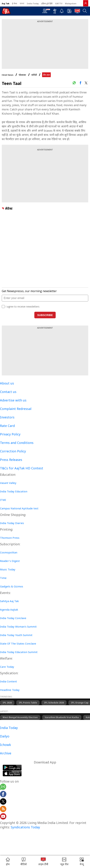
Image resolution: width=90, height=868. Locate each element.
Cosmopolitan (9, 552)
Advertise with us (13, 400)
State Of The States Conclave (18, 643)
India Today (33, 3)
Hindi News (8, 75)
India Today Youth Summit (16, 635)
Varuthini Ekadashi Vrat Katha (62, 717)
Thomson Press (10, 538)
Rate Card (7, 426)
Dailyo (5, 736)
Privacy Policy (10, 434)
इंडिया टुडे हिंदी (47, 3)
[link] (86, 3)
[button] (82, 862)
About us (7, 383)
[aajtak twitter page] (3, 802)
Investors (7, 417)
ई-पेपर (15, 3)
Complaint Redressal (16, 409)
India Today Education (14, 491)
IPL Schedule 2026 (54, 703)
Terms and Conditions (17, 443)
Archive (6, 753)
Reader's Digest (10, 561)
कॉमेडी (34, 75)
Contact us (8, 392)
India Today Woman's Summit (18, 626)
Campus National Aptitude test (19, 508)
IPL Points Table (28, 703)
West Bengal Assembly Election (20, 717)
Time (3, 578)
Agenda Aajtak (9, 610)
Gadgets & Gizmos (12, 586)
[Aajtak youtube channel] (3, 817)
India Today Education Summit (19, 652)
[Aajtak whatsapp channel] (3, 787)
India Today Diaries (12, 523)
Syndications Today (25, 827)
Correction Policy (13, 451)
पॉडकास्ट (22, 75)
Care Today (7, 667)
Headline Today (10, 690)
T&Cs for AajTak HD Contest (22, 468)
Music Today (8, 569)
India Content (8, 681)
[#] (74, 83)
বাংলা (22, 3)
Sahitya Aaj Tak (9, 601)
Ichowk (5, 745)
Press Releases (11, 460)
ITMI (3, 500)
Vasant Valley (8, 483)
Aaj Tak (6, 3)
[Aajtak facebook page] (3, 795)
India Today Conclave (13, 618)
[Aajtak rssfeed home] (3, 809)
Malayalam (71, 3)
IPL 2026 (7, 703)
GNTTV (59, 3)
